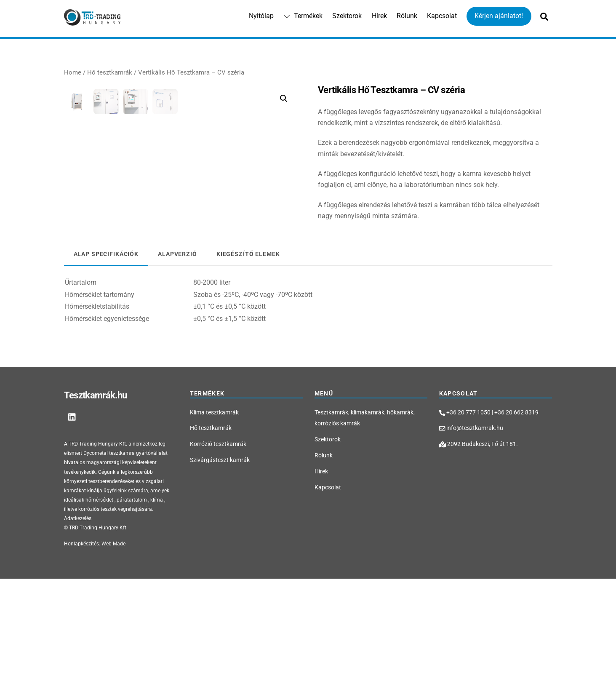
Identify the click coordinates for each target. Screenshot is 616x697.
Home (73, 73)
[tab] (106, 373)
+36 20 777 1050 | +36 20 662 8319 (489, 531)
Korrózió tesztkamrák (218, 562)
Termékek (303, 16)
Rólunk (407, 16)
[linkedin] (72, 535)
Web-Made (113, 662)
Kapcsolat (442, 16)
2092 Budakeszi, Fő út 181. (479, 562)
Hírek (379, 16)
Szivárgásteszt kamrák (220, 578)
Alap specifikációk (106, 373)
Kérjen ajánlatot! (499, 16)
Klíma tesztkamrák (214, 531)
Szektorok (347, 16)
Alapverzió (177, 373)
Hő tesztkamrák (110, 73)
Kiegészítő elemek (248, 373)
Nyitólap (261, 16)
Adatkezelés (78, 637)
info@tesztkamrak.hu (471, 547)
